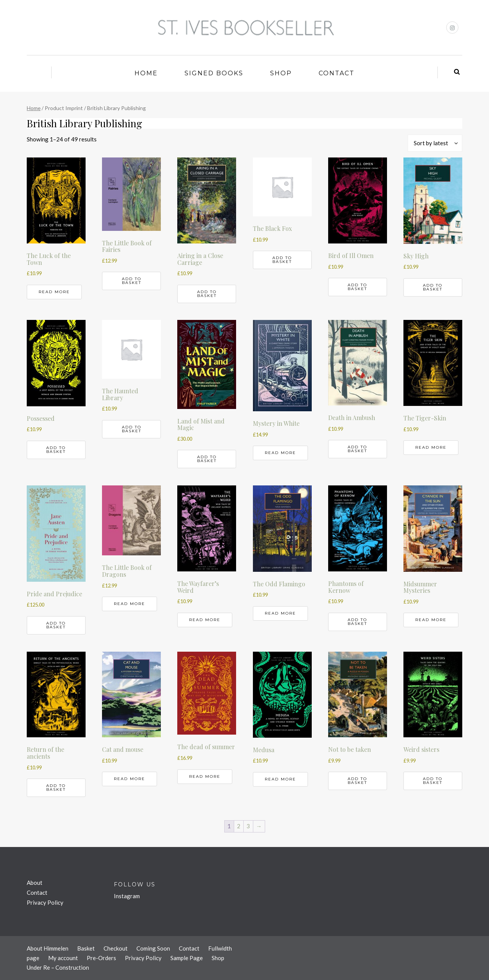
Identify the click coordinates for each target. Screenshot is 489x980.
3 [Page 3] (248, 826)
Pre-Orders (101, 958)
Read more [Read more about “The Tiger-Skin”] (431, 447)
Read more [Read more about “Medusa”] (280, 779)
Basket (86, 948)
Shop (281, 73)
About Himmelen (48, 948)
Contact (337, 73)
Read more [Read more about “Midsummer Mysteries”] (431, 620)
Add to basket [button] (132, 281)
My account (63, 958)
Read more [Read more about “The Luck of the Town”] (54, 292)
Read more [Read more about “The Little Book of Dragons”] (130, 604)
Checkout (116, 948)
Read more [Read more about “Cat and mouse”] (130, 779)
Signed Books (214, 73)
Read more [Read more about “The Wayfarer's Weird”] (205, 620)
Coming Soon (153, 948)
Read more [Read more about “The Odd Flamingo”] (280, 613)
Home (146, 73)
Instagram (127, 896)
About (35, 883)
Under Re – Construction (58, 967)
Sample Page (187, 958)
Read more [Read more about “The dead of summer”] (205, 776)
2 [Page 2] (239, 826)
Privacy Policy (45, 902)
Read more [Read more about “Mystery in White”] (280, 453)
